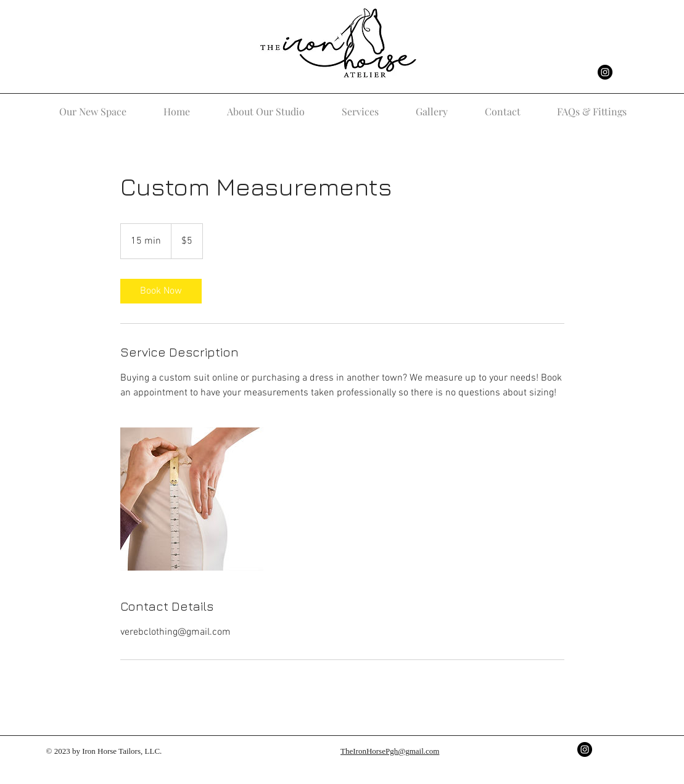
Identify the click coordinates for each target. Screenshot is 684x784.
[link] (161, 291)
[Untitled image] (192, 499)
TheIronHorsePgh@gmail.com (390, 751)
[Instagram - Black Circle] (605, 72)
